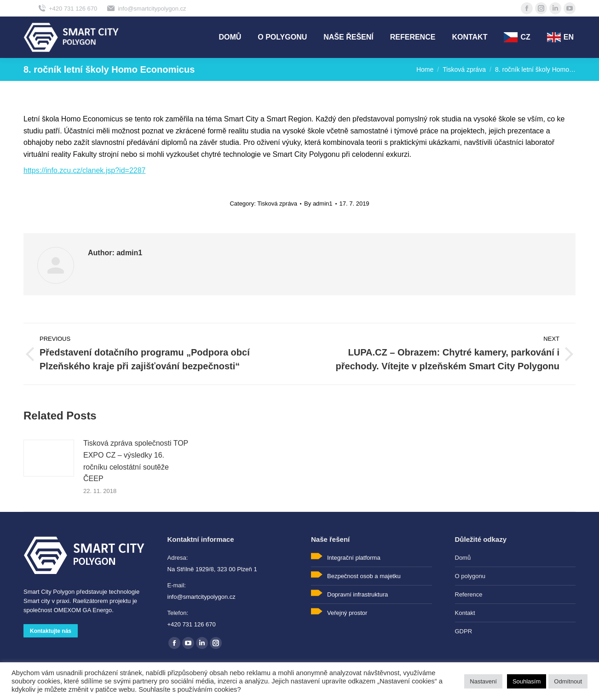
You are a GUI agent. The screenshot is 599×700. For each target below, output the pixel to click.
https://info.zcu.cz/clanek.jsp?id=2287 (85, 170)
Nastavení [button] (483, 681)
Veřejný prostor (347, 613)
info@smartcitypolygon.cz (146, 8)
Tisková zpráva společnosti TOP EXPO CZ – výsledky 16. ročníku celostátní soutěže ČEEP (136, 461)
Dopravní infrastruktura (357, 594)
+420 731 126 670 (67, 8)
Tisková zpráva (277, 204)
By (318, 204)
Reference (469, 594)
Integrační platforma (354, 558)
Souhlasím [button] (527, 681)
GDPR (464, 631)
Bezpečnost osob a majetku (364, 576)
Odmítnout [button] (568, 681)
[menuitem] (230, 37)
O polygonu (470, 576)
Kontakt (465, 613)
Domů (463, 558)
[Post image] (49, 458)
